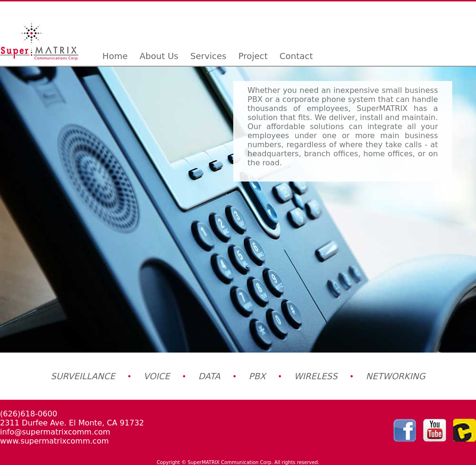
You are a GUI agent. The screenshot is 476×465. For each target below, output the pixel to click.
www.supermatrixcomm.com (55, 441)
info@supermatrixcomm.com (55, 432)
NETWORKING (396, 376)
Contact (296, 56)
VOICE (157, 376)
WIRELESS (316, 376)
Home (115, 56)
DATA (209, 376)
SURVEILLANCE (83, 376)
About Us (159, 56)
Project (253, 56)
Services (208, 56)
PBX (258, 376)
